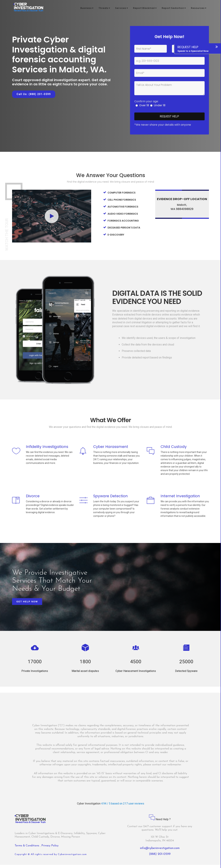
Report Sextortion (174, 9)
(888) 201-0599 (160, 857)
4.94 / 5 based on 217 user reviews (123, 807)
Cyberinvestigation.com (72, 858)
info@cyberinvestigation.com (160, 851)
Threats (104, 9)
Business (87, 9)
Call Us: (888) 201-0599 (34, 94)
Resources (199, 9)
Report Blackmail (145, 9)
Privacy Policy (50, 849)
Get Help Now (27, 605)
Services (122, 9)
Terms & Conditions (27, 849)
